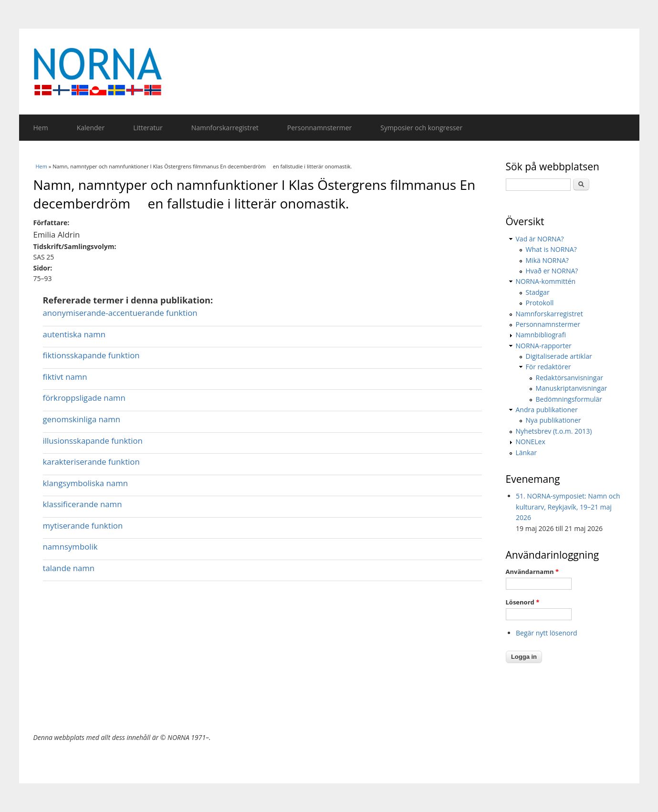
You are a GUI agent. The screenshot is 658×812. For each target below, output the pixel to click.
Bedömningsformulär (569, 399)
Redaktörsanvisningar (569, 378)
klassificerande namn (83, 504)
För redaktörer (548, 367)
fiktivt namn (65, 377)
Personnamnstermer (319, 128)
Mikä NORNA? (547, 260)
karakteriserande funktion (91, 462)
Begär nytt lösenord (547, 633)
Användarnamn (532, 572)
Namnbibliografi (541, 335)
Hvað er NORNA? (552, 271)
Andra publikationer (547, 410)
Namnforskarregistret (225, 128)
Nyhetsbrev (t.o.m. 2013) (554, 431)
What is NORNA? (551, 249)
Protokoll (540, 303)
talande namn (69, 568)
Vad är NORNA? (540, 239)
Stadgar (538, 292)
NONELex (531, 442)
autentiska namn (74, 334)
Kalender (91, 128)
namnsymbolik (70, 547)
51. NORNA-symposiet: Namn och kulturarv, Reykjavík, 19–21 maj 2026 (568, 507)
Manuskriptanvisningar (572, 388)
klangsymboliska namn (86, 483)
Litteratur (148, 128)
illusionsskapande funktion (93, 441)
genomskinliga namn (82, 419)
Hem (41, 128)
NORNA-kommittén (546, 281)
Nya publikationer (554, 420)
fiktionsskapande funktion (91, 355)
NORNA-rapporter (544, 346)
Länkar (527, 453)
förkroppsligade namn (84, 398)
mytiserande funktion (83, 526)
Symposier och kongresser (421, 128)
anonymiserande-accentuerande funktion (120, 313)
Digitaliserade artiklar (559, 356)
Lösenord (523, 602)
